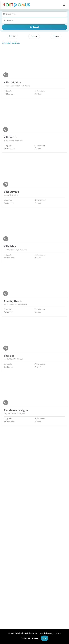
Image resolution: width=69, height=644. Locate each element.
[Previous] (4, 63)
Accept (45, 638)
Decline (36, 638)
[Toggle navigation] (64, 5)
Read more (26, 638)
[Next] (65, 63)
